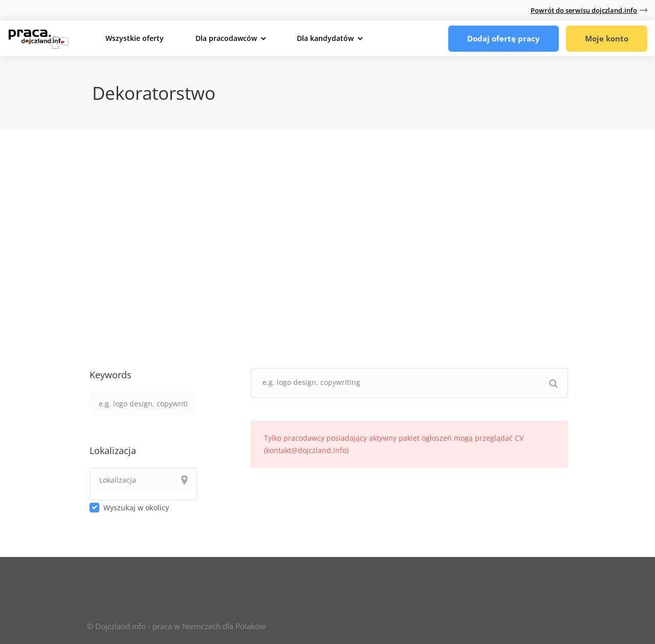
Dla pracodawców (226, 38)
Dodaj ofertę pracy (504, 38)
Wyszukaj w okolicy (136, 508)
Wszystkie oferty (135, 38)
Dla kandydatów (325, 38)
